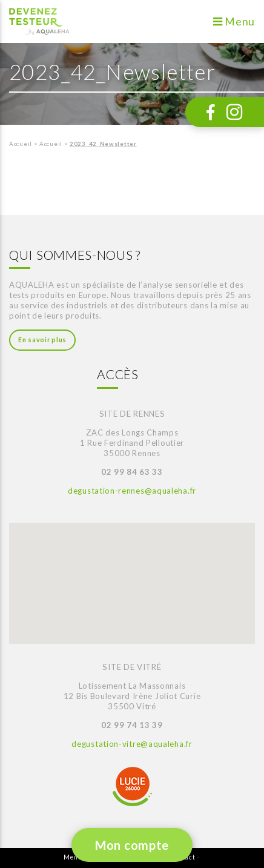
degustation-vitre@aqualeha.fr (132, 744)
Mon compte (132, 845)
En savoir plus (42, 340)
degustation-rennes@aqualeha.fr (132, 491)
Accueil (21, 144)
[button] (42, 570)
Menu (234, 22)
